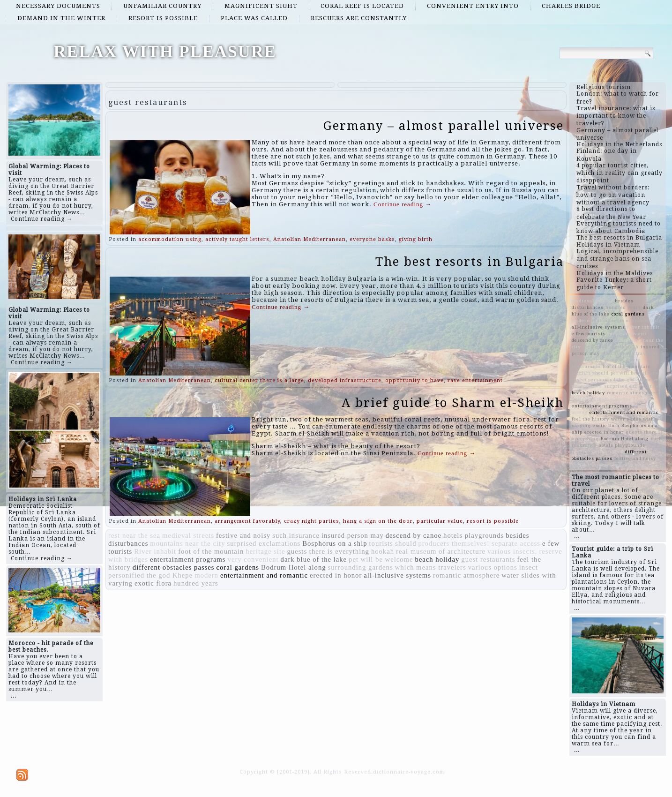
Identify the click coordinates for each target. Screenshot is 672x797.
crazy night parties (312, 521)
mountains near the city (187, 543)
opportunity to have (414, 380)
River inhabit (155, 551)
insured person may (353, 535)
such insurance (296, 535)
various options (493, 567)
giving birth (416, 239)
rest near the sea (134, 535)
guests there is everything (328, 551)
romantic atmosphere (466, 575)
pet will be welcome (381, 559)
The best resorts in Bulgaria (470, 262)
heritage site (265, 551)
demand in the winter (61, 18)
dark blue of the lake (314, 559)
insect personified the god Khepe (612, 380)
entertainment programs (188, 559)
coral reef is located (362, 6)
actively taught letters (237, 239)
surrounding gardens (361, 567)
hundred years (196, 583)
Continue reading (403, 204)
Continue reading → (42, 219)
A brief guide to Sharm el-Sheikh (453, 403)
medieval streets (188, 535)
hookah (383, 551)
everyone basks (372, 239)
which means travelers (431, 567)
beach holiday (437, 559)
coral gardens (238, 567)
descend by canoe (414, 535)
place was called (254, 18)
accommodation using (170, 239)
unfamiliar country (162, 6)
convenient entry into (473, 6)
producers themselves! (454, 543)
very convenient (253, 559)
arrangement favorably (247, 521)
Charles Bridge (571, 6)
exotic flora (153, 583)
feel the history (590, 419)
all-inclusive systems (397, 575)
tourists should (393, 543)
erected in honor (336, 575)
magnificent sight (261, 6)
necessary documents (58, 6)
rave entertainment (475, 380)
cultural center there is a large (259, 380)
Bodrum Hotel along (294, 567)
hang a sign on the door (378, 521)
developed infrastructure (345, 380)
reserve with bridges (597, 452)
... (14, 696)
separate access (516, 543)
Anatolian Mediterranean (310, 239)
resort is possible (163, 18)
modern (206, 575)
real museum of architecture (441, 551)
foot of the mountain (211, 551)
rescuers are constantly (359, 18)
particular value (440, 521)
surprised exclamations (264, 543)
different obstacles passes (174, 567)
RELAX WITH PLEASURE (165, 52)
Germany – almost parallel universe (444, 126)
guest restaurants (488, 559)
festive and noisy (243, 535)
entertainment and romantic (264, 575)
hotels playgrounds (474, 535)
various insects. (512, 551)
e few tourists (589, 334)
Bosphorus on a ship (335, 543)
